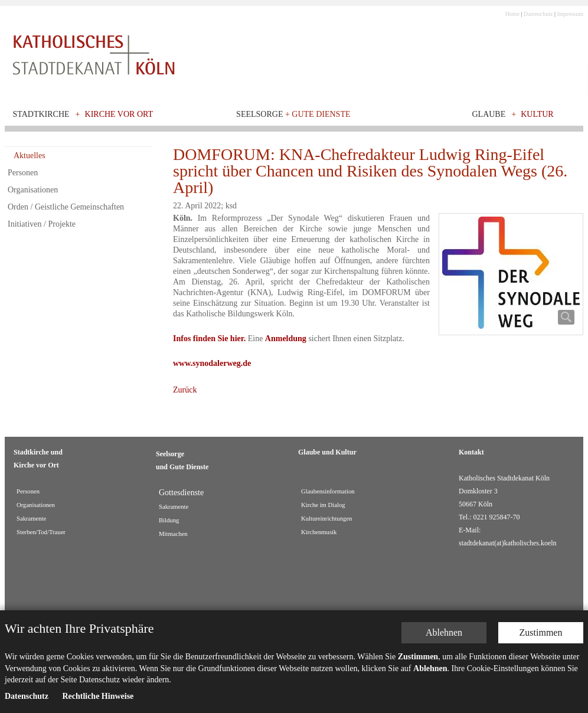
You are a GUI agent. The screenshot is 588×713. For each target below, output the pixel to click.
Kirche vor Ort (119, 114)
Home (512, 14)
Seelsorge (293, 114)
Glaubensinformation (328, 491)
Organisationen (33, 190)
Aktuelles (30, 156)
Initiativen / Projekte (42, 224)
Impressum (570, 14)
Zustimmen (541, 632)
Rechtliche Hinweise (98, 696)
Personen (23, 173)
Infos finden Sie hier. (209, 338)
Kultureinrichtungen (326, 519)
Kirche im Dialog (323, 505)
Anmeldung (286, 338)
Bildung (169, 520)
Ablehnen (444, 632)
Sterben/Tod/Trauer (41, 532)
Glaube (489, 114)
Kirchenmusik (319, 532)
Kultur (537, 114)
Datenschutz (538, 14)
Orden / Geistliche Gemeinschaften (66, 207)
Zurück (185, 390)
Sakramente (31, 519)
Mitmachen (173, 534)
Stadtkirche (41, 114)
